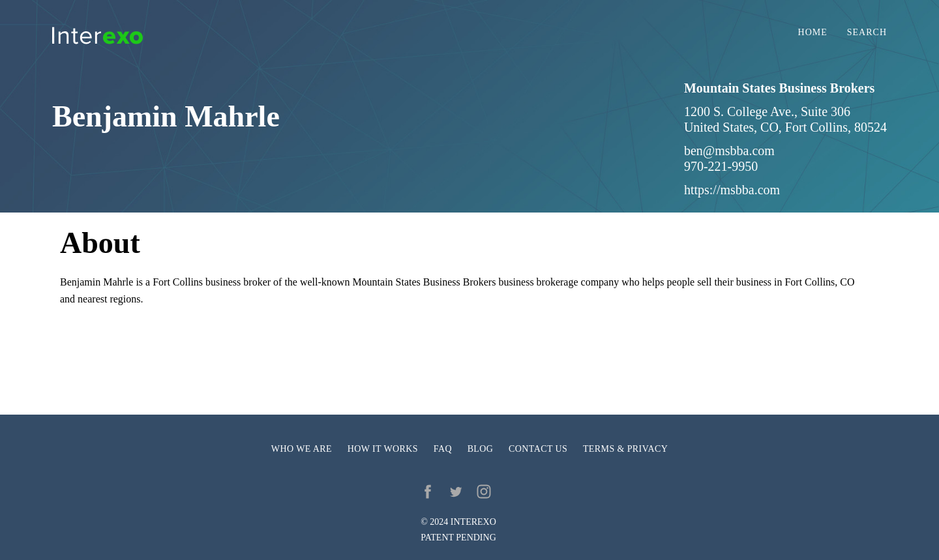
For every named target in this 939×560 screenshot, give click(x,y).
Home (813, 33)
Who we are (302, 449)
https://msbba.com (732, 190)
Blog (481, 449)
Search (867, 33)
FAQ (443, 449)
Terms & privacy (625, 449)
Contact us (538, 449)
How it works (383, 449)
